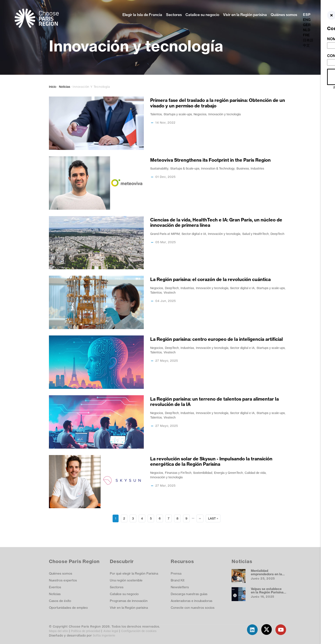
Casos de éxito (60, 601)
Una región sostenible (126, 580)
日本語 (308, 40)
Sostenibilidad (203, 473)
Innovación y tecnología (225, 114)
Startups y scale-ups (178, 114)
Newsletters (180, 587)
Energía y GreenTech (228, 473)
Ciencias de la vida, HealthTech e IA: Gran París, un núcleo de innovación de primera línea (216, 223)
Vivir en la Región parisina (245, 15)
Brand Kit (178, 580)
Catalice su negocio (202, 15)
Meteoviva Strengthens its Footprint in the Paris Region (210, 160)
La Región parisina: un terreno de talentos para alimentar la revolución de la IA (215, 402)
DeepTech (277, 234)
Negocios (200, 114)
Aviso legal (111, 631)
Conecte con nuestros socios (193, 608)
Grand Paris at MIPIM (165, 234)
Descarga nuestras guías (189, 594)
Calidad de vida (255, 473)
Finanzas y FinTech (178, 473)
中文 (306, 45)
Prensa (176, 573)
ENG (307, 20)
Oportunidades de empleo (68, 608)
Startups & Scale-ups (185, 168)
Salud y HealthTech (256, 234)
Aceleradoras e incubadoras (192, 601)
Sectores (174, 15)
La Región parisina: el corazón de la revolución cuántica (210, 279)
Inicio (53, 87)
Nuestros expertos (63, 580)
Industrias (187, 288)
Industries (257, 168)
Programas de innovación (129, 601)
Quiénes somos (284, 15)
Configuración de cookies (139, 631)
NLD (307, 30)
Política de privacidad (86, 631)
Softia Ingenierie (104, 635)
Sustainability (159, 168)
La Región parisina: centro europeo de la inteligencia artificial (217, 339)
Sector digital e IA (194, 234)
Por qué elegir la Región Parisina (134, 573)
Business (243, 168)
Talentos (156, 114)
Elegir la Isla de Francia (142, 15)
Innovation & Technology (218, 168)
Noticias (65, 87)
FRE (306, 35)
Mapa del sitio (58, 631)
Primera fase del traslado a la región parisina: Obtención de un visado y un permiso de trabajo (218, 103)
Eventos (55, 587)
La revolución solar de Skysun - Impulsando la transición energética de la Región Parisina (211, 462)
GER (307, 25)
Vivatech (170, 292)
